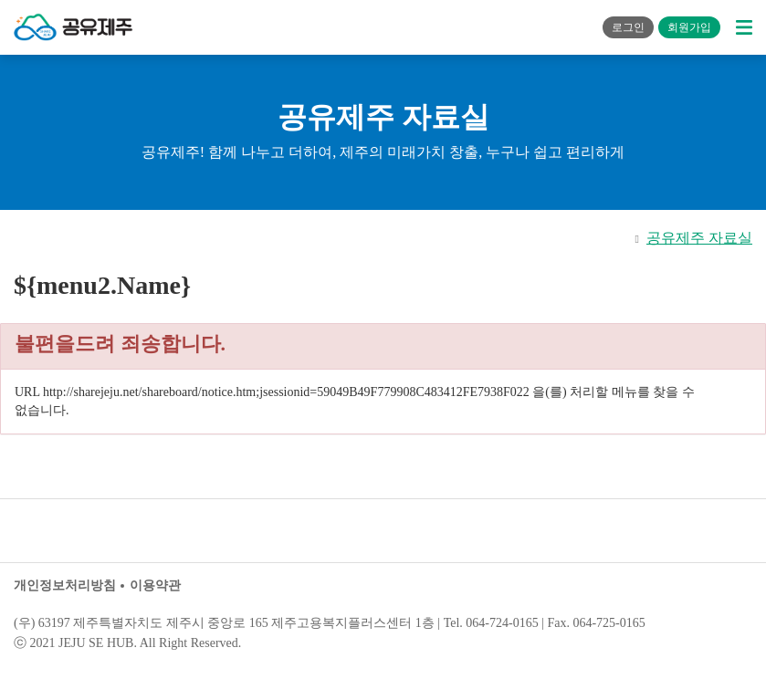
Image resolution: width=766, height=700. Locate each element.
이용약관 (155, 585)
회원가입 (689, 27)
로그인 (628, 27)
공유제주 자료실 (699, 238)
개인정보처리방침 (65, 585)
